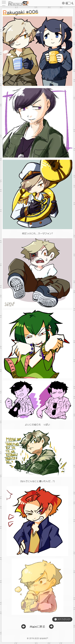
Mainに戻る (37, 627)
